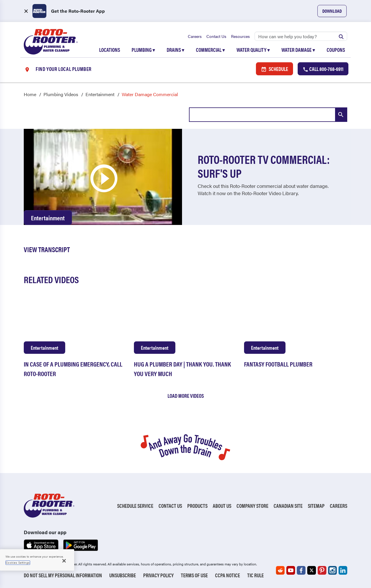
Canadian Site (288, 506)
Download (332, 11)
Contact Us (216, 36)
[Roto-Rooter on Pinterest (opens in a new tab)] (322, 570)
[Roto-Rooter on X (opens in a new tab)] (312, 570)
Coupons (336, 50)
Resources (240, 36)
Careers (195, 36)
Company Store (252, 506)
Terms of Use (194, 575)
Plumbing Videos (61, 94)
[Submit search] (341, 36)
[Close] (64, 561)
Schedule (274, 69)
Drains (176, 50)
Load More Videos (186, 396)
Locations (110, 50)
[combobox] (268, 115)
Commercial (210, 50)
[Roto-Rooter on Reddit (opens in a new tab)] (280, 570)
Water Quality (253, 50)
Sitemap (316, 506)
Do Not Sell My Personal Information (63, 575)
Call (323, 69)
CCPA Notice (228, 575)
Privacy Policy (158, 575)
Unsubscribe (123, 575)
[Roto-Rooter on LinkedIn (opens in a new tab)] (343, 570)
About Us (222, 506)
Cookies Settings (18, 563)
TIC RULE (255, 575)
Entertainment (100, 94)
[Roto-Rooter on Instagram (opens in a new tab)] (332, 570)
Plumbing (143, 50)
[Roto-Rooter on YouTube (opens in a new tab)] (291, 570)
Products (197, 506)
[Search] (301, 36)
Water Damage (298, 50)
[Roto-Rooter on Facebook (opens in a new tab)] (301, 570)
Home (30, 94)
